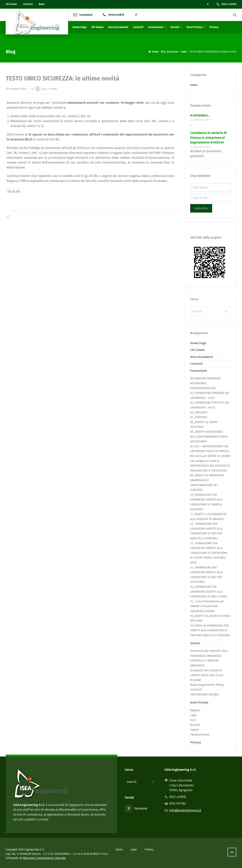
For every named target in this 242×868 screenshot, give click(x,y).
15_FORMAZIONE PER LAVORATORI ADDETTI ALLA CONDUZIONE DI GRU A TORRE (209, 592)
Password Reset (200, 735)
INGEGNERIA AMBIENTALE (206, 656)
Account (195, 725)
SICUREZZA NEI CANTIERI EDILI (209, 651)
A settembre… (200, 115)
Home (119, 850)
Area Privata (199, 702)
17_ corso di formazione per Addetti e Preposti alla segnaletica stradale (207, 606)
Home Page (198, 343)
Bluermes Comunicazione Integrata (44, 858)
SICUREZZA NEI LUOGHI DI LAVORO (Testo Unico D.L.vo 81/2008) (207, 675)
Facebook (141, 808)
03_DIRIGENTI (199, 413)
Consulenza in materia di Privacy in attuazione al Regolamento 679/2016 (208, 138)
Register (195, 710)
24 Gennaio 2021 (16, 89)
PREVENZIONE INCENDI (205, 695)
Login (193, 715)
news (54, 89)
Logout (194, 730)
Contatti (196, 364)
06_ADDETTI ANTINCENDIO (206, 432)
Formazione (199, 371)
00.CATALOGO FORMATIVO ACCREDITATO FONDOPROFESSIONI (205, 383)
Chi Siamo (197, 350)
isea (44, 89)
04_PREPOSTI (199, 417)
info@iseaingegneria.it (185, 810)
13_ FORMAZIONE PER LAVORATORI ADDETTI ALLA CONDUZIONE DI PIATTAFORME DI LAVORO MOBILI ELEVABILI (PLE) (209, 553)
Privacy (195, 742)
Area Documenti (202, 357)
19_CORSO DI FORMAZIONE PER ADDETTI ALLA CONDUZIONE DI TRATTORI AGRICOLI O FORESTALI (210, 630)
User (193, 720)
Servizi (195, 643)
